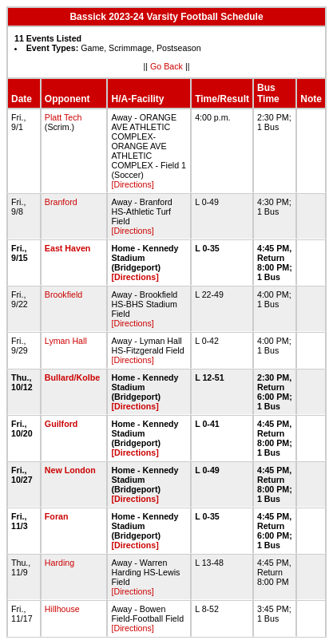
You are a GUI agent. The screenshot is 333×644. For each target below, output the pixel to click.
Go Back (166, 66)
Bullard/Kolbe (72, 377)
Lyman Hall (66, 341)
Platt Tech (63, 117)
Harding (59, 563)
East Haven (67, 248)
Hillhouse (62, 609)
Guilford (61, 424)
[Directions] (132, 184)
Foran (57, 516)
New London (70, 470)
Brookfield (63, 294)
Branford (61, 202)
